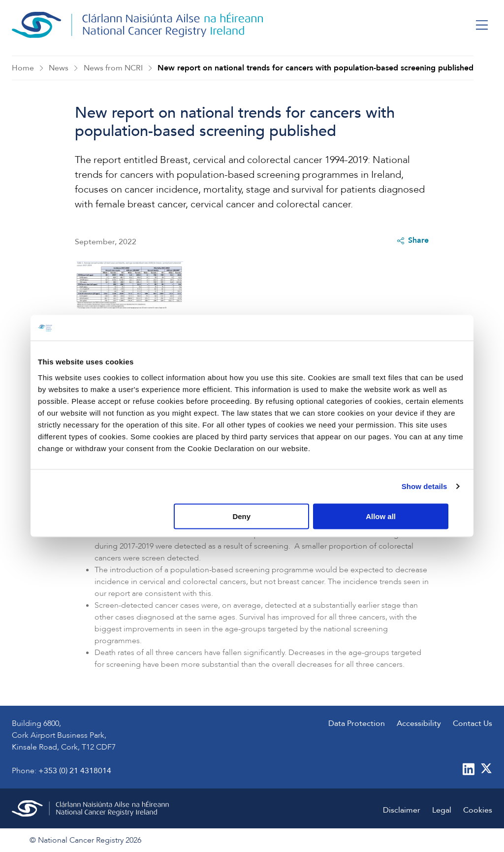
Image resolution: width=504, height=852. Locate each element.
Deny (251, 516)
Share (413, 241)
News (59, 68)
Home (23, 68)
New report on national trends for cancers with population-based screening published (315, 68)
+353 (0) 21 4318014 (75, 771)
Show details (425, 486)
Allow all (395, 516)
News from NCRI (113, 68)
